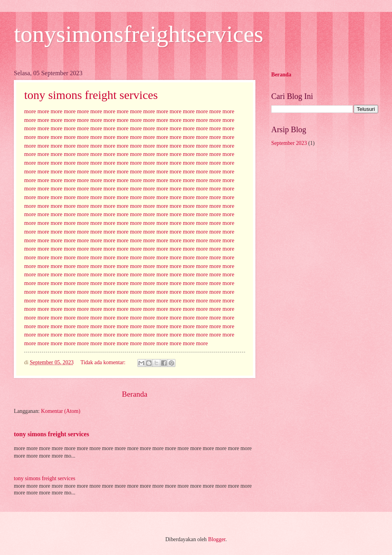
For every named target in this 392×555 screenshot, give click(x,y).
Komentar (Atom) (61, 411)
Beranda (135, 394)
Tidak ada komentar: (104, 362)
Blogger (217, 539)
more (30, 111)
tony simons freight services (91, 95)
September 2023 (289, 143)
